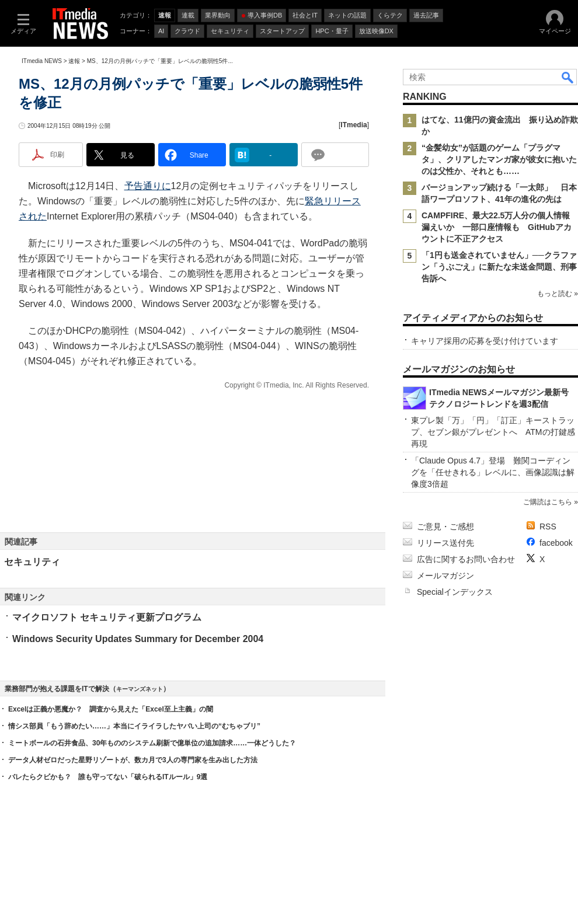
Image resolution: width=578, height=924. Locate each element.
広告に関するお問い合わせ (466, 559)
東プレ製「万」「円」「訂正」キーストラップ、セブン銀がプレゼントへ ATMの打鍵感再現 (493, 432)
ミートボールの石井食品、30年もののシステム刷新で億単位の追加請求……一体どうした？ (152, 743)
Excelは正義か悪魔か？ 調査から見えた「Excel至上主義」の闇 (111, 709)
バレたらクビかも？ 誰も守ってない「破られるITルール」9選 (108, 777)
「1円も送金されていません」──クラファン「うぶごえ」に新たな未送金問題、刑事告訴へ (499, 267)
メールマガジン (445, 576)
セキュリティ (32, 562)
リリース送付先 (445, 543)
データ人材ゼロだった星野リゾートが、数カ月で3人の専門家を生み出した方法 (133, 760)
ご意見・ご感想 (445, 526)
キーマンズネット (140, 689)
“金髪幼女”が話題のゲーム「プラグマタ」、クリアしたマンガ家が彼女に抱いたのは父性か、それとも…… (499, 159)
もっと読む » (558, 294)
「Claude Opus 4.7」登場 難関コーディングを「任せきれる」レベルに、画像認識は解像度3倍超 (493, 472)
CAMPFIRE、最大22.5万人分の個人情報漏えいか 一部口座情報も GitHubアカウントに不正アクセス (497, 227)
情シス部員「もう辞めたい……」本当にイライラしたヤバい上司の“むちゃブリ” (134, 726)
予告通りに (148, 186)
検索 (568, 77)
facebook (556, 543)
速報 (74, 61)
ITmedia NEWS (42, 61)
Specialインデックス (455, 592)
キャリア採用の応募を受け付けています (485, 341)
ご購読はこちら (548, 502)
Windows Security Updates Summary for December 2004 (138, 639)
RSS (548, 526)
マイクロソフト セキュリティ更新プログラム (107, 617)
